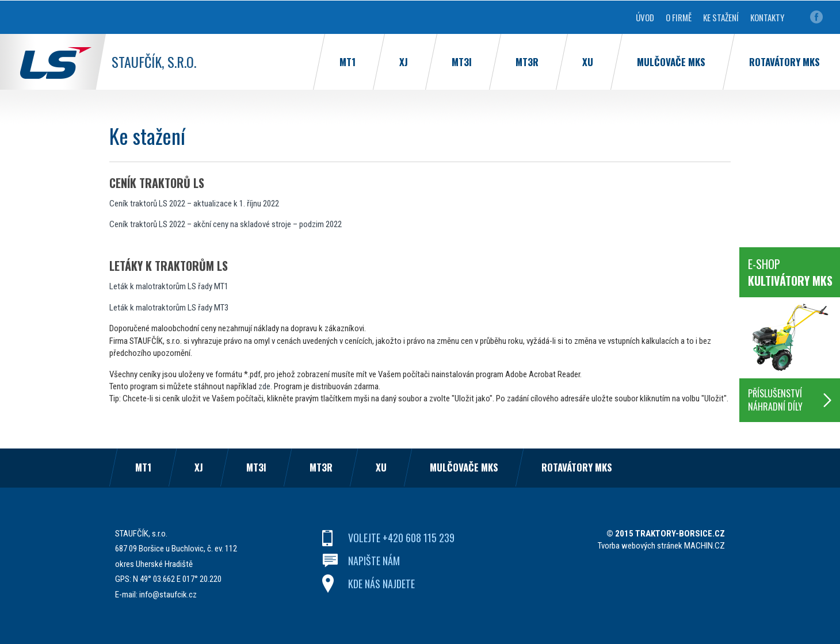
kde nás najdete (381, 584)
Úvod (645, 17)
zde (264, 386)
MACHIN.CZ (705, 546)
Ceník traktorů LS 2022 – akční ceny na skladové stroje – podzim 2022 (226, 224)
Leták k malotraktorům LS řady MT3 (169, 308)
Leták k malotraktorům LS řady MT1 (169, 286)
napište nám (374, 561)
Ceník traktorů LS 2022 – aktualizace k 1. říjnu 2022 (194, 204)
